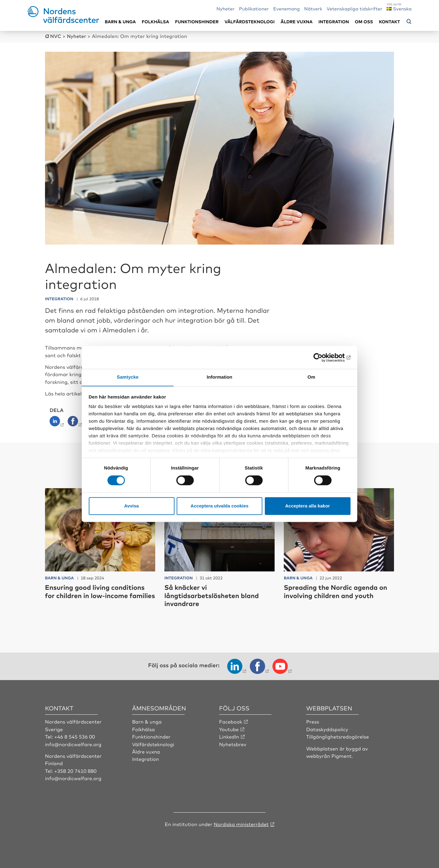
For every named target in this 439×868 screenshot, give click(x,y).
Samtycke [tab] (128, 377)
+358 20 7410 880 (75, 770)
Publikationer (254, 8)
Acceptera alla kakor (308, 506)
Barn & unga (120, 22)
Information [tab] (219, 377)
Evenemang (287, 8)
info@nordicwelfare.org (73, 743)
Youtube (229, 728)
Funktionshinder (197, 22)
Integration (334, 22)
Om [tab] (311, 377)
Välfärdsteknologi (250, 22)
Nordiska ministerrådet (241, 823)
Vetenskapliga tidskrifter (355, 8)
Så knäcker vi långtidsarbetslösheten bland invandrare (213, 595)
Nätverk (313, 8)
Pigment (342, 755)
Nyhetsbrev (233, 743)
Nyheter (225, 8)
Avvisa (132, 506)
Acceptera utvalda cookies (219, 506)
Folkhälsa (155, 22)
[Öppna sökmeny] (409, 22)
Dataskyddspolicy (327, 728)
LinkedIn (229, 736)
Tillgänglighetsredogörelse (338, 736)
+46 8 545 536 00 (75, 736)
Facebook (231, 721)
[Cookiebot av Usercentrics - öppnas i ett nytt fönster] (324, 357)
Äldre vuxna (297, 22)
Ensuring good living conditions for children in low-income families (96, 595)
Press (313, 721)
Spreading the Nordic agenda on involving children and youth (337, 591)
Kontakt (390, 22)
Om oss (364, 22)
